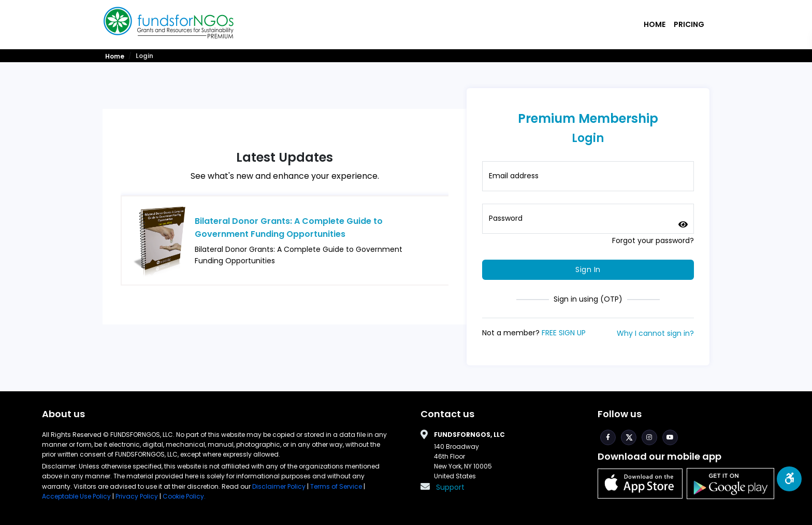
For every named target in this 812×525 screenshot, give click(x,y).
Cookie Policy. (184, 496)
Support (450, 487)
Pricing (689, 24)
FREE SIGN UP (564, 333)
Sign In (588, 269)
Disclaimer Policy (280, 486)
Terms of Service (336, 486)
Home (655, 24)
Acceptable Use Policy (77, 496)
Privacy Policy (137, 496)
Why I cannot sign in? (655, 333)
